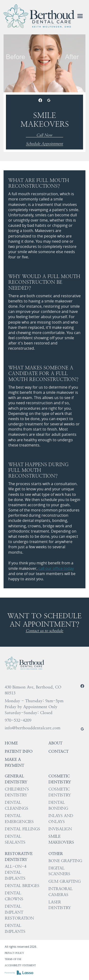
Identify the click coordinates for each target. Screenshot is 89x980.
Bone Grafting (65, 861)
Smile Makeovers (61, 839)
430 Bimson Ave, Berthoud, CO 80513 (33, 690)
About (55, 743)
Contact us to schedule (44, 631)
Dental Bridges (22, 886)
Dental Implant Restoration (19, 912)
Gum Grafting (65, 881)
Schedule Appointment (44, 144)
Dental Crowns (14, 896)
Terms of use (13, 959)
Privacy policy (14, 953)
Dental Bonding (58, 805)
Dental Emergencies (19, 819)
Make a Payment (14, 762)
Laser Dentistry (60, 905)
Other (56, 854)
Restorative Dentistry (19, 857)
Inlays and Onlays (61, 819)
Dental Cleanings (16, 805)
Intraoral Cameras (61, 892)
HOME (11, 743)
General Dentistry (16, 779)
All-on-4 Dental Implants (16, 872)
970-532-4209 (18, 720)
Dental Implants (15, 928)
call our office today (56, 568)
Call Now (44, 135)
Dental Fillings (22, 829)
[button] (80, 16)
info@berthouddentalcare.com (33, 728)
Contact (59, 751)
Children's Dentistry (17, 792)
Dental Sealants (15, 839)
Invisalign (60, 829)
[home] (39, 16)
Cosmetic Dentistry (60, 779)
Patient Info (19, 751)
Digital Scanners (59, 871)
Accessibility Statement (20, 965)
